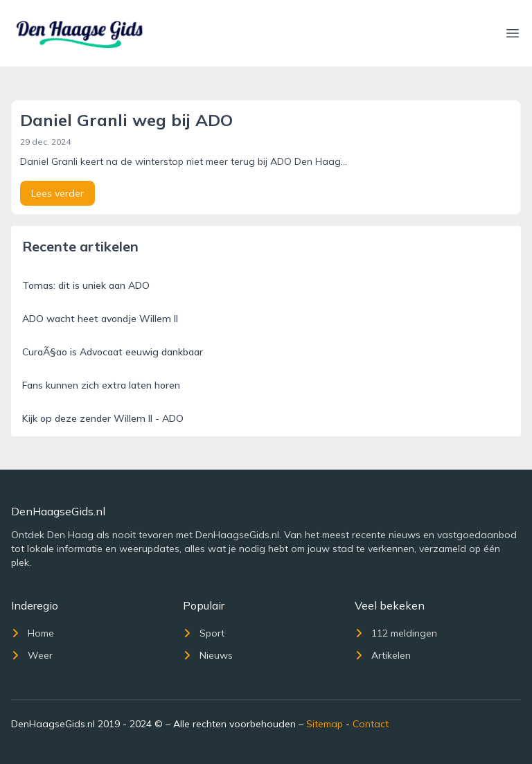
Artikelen (383, 655)
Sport (204, 633)
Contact (371, 724)
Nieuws (208, 655)
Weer (32, 655)
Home (33, 633)
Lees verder (57, 193)
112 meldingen (396, 633)
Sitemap (325, 724)
